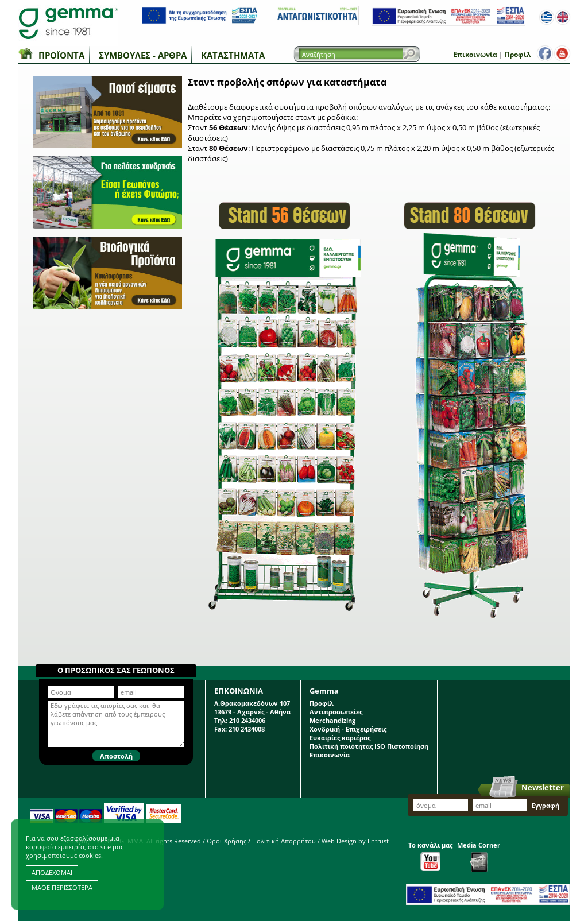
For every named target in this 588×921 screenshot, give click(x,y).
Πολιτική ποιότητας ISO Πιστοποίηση (369, 746)
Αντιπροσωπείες (336, 712)
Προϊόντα (61, 55)
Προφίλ (518, 54)
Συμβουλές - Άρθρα (143, 55)
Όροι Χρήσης (227, 841)
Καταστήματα (233, 55)
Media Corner (479, 856)
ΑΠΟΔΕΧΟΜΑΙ (52, 872)
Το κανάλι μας (430, 856)
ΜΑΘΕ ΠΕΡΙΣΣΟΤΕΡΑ (62, 887)
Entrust (378, 841)
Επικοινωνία (475, 54)
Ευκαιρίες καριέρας (340, 738)
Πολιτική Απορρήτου (284, 841)
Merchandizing (332, 720)
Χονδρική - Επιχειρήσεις (348, 729)
